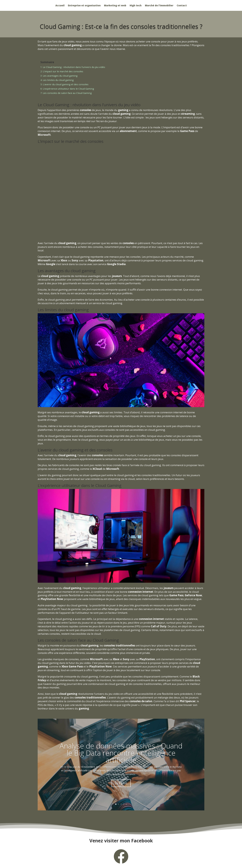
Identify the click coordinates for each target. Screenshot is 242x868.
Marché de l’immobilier (159, 6)
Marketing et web (115, 6)
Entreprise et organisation (84, 6)
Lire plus (121, 783)
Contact (182, 6)
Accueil (60, 6)
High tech (136, 6)
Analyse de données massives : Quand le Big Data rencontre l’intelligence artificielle (121, 753)
